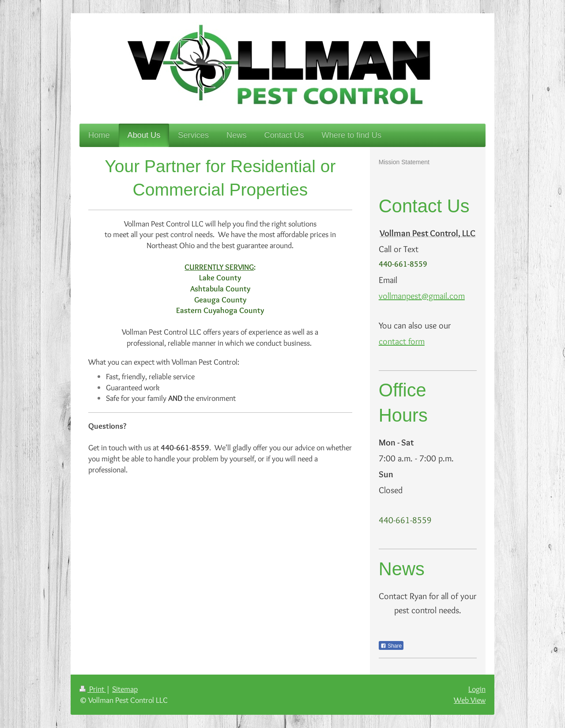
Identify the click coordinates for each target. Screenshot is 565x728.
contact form (402, 341)
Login (477, 689)
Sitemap (125, 689)
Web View (470, 700)
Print (93, 689)
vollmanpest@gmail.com (422, 296)
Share (391, 646)
